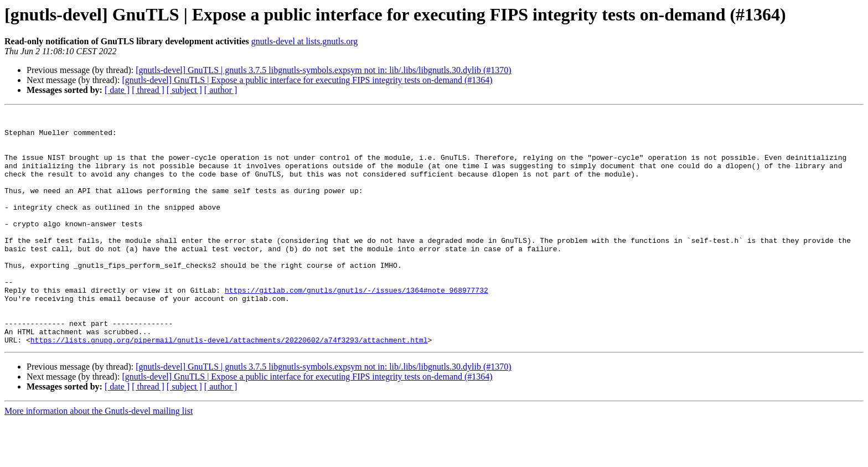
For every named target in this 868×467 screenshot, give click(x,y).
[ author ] (221, 90)
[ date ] (117, 90)
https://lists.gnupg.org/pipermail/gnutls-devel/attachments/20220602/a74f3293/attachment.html (229, 386)
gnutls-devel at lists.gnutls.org (305, 41)
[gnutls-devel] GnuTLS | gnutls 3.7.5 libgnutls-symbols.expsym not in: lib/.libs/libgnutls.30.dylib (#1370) (323, 70)
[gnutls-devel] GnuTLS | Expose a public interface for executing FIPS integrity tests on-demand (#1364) (307, 80)
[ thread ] (148, 90)
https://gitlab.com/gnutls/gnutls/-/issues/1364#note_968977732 (356, 326)
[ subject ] (184, 90)
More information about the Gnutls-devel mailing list (99, 457)
